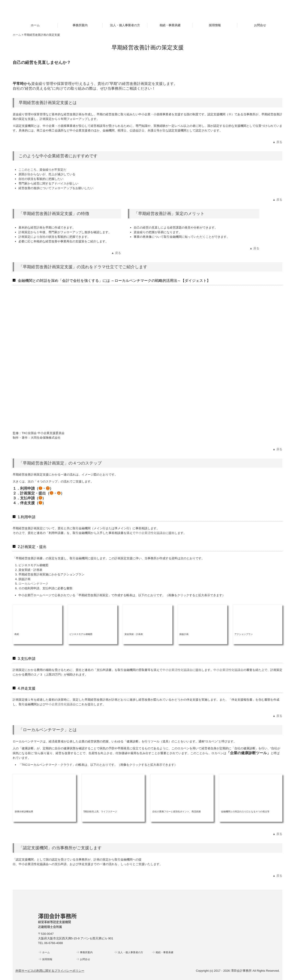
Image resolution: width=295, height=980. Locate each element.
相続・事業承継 (170, 25)
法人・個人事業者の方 (125, 25)
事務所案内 (80, 25)
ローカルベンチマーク (33, 584)
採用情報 (215, 25)
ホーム (35, 25)
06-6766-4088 (54, 943)
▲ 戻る (277, 142)
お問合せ (260, 25)
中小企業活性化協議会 (150, 533)
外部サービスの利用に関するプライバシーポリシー (50, 971)
